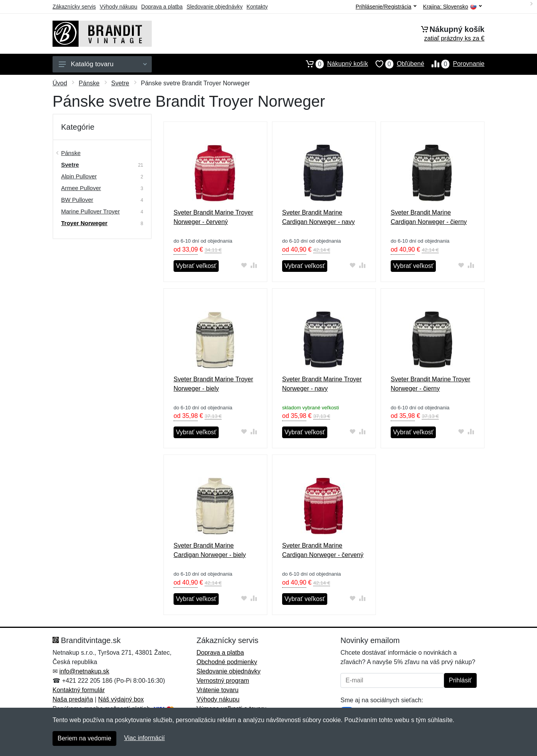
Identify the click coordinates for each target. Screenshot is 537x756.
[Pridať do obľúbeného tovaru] (244, 265)
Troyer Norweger (84, 223)
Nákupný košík (333, 64)
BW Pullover (77, 200)
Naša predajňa (73, 699)
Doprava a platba (162, 7)
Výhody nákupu (118, 7)
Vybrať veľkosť (196, 266)
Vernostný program (223, 681)
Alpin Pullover (79, 176)
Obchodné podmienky (227, 662)
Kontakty (257, 7)
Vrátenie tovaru (218, 690)
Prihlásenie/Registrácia (386, 7)
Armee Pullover (81, 188)
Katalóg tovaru (103, 64)
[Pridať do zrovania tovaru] (254, 265)
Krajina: (452, 7)
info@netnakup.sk (84, 671)
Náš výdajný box (121, 699)
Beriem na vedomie (84, 738)
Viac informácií (145, 738)
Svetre (120, 83)
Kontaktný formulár (79, 690)
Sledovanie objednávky (214, 7)
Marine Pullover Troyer (90, 211)
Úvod (60, 83)
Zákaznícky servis (74, 7)
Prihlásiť (460, 680)
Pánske (89, 83)
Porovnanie (454, 64)
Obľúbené (396, 64)
